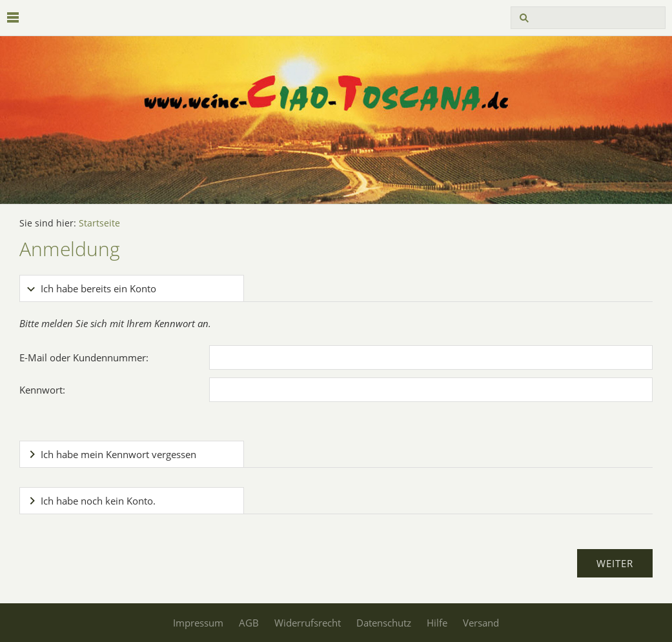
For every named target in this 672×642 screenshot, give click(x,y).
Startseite (99, 223)
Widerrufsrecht (308, 623)
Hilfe (437, 623)
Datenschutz (384, 623)
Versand (481, 623)
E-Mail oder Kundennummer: (84, 357)
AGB (249, 623)
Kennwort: (42, 390)
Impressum (198, 623)
